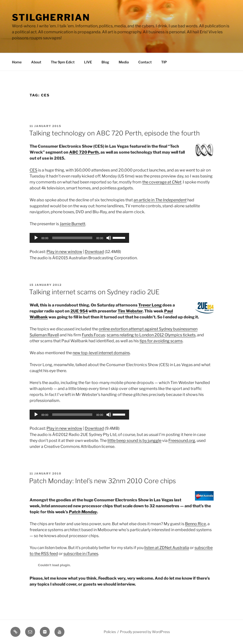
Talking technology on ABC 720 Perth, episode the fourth (114, 133)
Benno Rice (195, 524)
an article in (160, 200)
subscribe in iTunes (81, 554)
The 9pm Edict (63, 62)
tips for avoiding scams (161, 341)
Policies (110, 632)
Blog (105, 62)
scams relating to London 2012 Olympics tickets (151, 335)
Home (17, 62)
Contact (145, 62)
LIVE (88, 62)
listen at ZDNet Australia (167, 548)
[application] (79, 238)
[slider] (72, 238)
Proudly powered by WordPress (145, 632)
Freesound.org (182, 441)
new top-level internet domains (101, 353)
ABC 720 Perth (84, 152)
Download (94, 252)
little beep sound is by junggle (134, 441)
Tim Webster (130, 311)
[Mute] (109, 238)
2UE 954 (79, 311)
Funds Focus (93, 335)
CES (33, 170)
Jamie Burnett (73, 224)
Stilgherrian (51, 17)
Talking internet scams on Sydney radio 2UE (94, 292)
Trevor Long (150, 305)
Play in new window (64, 252)
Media (124, 62)
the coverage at (162, 182)
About (36, 62)
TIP (164, 62)
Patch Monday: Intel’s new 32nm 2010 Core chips (102, 481)
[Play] (36, 238)
